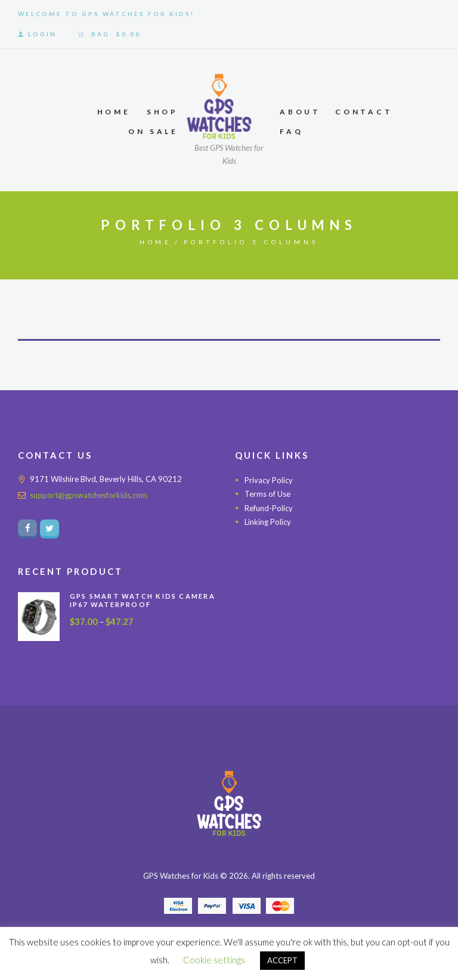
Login (42, 34)
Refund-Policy (269, 508)
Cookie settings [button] (214, 960)
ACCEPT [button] (282, 960)
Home (156, 242)
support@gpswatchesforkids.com (89, 495)
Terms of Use (267, 494)
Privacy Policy (269, 480)
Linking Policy (268, 522)
